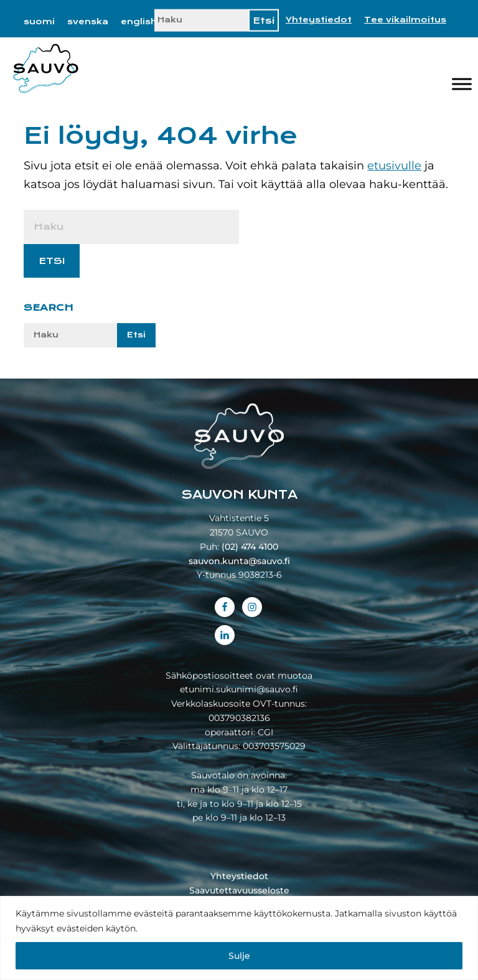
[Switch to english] (139, 22)
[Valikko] (462, 84)
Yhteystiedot (319, 20)
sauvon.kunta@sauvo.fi (239, 561)
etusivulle (394, 166)
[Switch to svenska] (88, 22)
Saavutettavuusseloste (239, 890)
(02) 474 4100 (250, 547)
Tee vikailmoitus (405, 20)
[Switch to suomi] (39, 22)
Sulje (239, 956)
